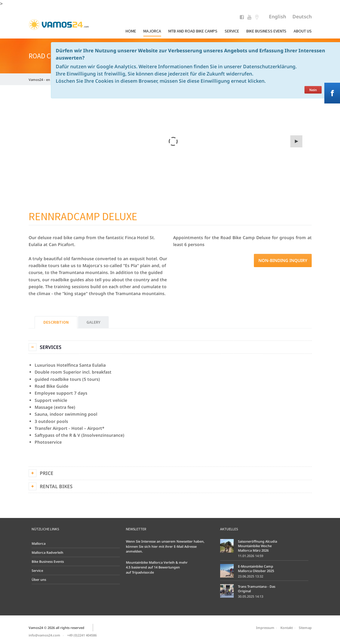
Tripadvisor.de (143, 572)
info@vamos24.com (44, 635)
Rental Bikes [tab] (56, 486)
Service (232, 31)
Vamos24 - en (39, 80)
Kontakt (287, 628)
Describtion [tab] (56, 322)
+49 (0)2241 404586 (82, 635)
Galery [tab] (93, 322)
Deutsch (302, 17)
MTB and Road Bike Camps (193, 31)
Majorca (152, 31)
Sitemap (305, 628)
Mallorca (39, 543)
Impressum (265, 628)
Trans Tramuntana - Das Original (257, 589)
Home (131, 31)
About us (303, 31)
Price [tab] (47, 473)
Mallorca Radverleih (47, 552)
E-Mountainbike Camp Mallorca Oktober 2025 (256, 569)
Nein (313, 90)
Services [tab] (51, 347)
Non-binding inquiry (283, 260)
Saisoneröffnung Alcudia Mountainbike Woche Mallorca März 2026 (257, 546)
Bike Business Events (266, 31)
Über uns (39, 579)
